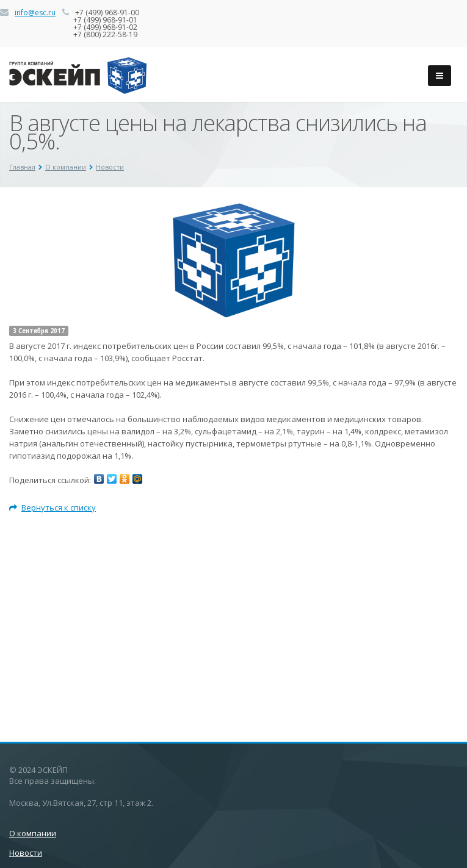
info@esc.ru (35, 13)
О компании (66, 167)
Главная (22, 167)
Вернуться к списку (52, 508)
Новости (110, 167)
